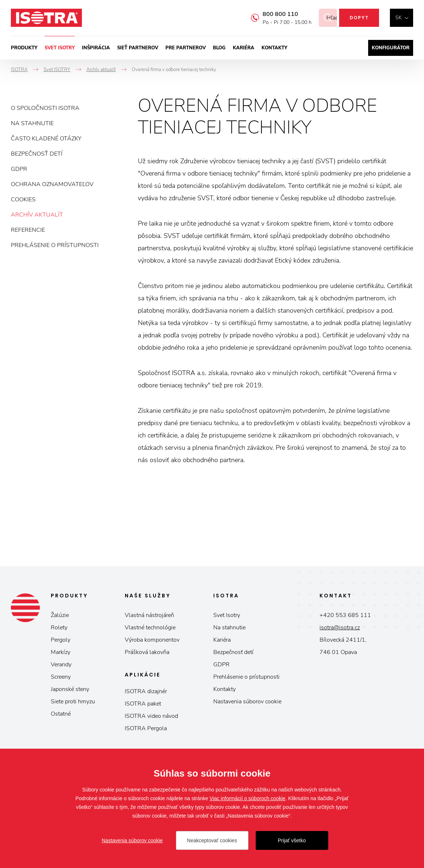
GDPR (19, 169)
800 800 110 (272, 14)
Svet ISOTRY (60, 48)
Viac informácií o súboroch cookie (248, 798)
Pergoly (61, 640)
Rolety (59, 628)
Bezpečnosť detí (37, 154)
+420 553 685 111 (345, 615)
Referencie (28, 230)
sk (399, 18)
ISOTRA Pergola (146, 728)
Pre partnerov (186, 48)
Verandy (61, 665)
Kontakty (274, 48)
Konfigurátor (391, 48)
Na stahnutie (32, 123)
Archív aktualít (37, 215)
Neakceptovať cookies (212, 840)
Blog (219, 48)
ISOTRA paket (143, 704)
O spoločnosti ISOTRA (45, 108)
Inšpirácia (96, 48)
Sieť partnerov (138, 48)
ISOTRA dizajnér (146, 691)
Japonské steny (70, 689)
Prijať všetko (292, 840)
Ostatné (61, 714)
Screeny (61, 677)
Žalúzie (60, 615)
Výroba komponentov (152, 640)
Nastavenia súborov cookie (247, 702)
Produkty (24, 48)
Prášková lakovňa (147, 652)
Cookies (23, 199)
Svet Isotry (227, 615)
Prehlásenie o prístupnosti (55, 245)
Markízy (61, 652)
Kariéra (244, 48)
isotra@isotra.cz (340, 628)
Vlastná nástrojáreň (149, 615)
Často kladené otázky (46, 139)
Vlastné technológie (150, 628)
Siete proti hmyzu (73, 702)
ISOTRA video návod (151, 716)
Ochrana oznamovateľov (52, 184)
